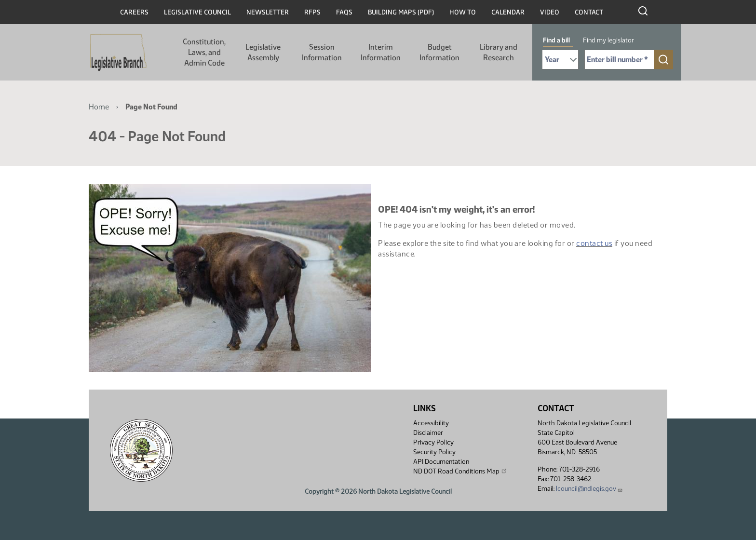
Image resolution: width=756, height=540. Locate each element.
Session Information (322, 52)
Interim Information (381, 52)
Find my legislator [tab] (608, 40)
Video (550, 12)
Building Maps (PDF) (401, 12)
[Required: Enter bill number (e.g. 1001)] (619, 60)
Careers (134, 12)
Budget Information (439, 52)
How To (463, 12)
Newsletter (268, 12)
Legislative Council (197, 12)
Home (99, 107)
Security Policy (434, 452)
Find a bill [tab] (556, 40)
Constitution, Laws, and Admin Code (204, 52)
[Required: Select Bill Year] (560, 60)
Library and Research (499, 52)
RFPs (312, 12)
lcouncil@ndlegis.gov (589, 489)
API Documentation (441, 462)
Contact (589, 12)
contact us (594, 243)
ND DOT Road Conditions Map (460, 471)
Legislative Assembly (263, 52)
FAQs (344, 12)
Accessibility (431, 423)
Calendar (508, 12)
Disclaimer (428, 433)
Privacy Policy (433, 442)
